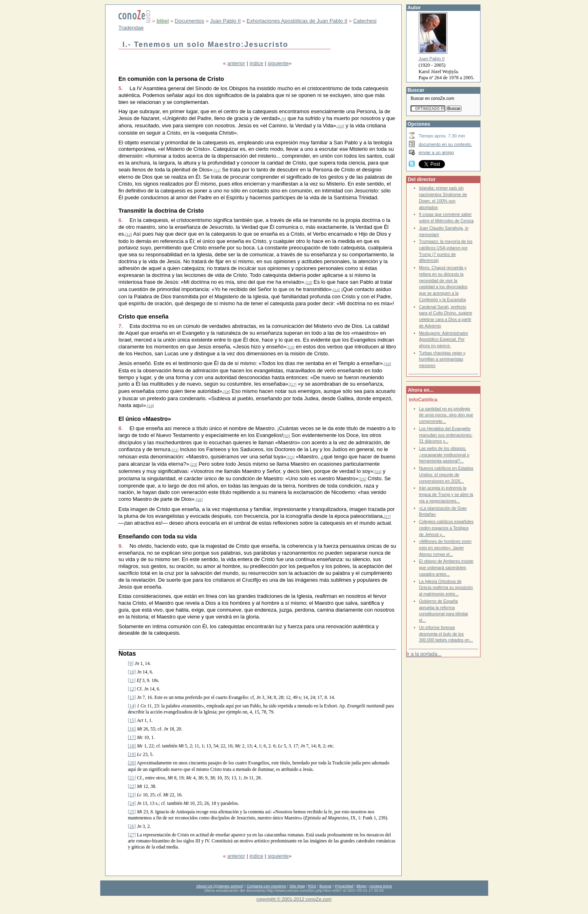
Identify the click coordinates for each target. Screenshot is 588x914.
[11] (217, 170)
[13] (309, 282)
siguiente (278, 63)
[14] (336, 290)
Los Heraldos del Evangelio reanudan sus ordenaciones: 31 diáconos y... (446, 435)
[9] (284, 119)
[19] (151, 406)
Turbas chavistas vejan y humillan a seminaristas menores (442, 359)
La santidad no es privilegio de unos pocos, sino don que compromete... (446, 415)
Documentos (189, 21)
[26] (199, 499)
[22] (291, 457)
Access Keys (381, 886)
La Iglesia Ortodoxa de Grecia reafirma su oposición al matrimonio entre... (446, 588)
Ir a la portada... (424, 654)
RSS (312, 886)
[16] (388, 364)
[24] (378, 472)
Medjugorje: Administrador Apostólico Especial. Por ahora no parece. (444, 340)
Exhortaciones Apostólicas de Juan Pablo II (297, 21)
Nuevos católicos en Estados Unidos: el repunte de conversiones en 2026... (446, 475)
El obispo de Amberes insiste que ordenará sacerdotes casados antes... (446, 568)
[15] (291, 347)
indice (256, 63)
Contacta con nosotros (266, 886)
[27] (388, 516)
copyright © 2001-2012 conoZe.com (294, 899)
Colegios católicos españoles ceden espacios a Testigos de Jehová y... (446, 528)
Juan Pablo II (226, 21)
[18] (227, 392)
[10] (341, 126)
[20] (287, 436)
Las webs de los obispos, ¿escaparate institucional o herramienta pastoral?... (444, 455)
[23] (194, 464)
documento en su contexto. (445, 144)
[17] (293, 384)
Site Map (297, 886)
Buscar (325, 886)
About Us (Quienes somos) (220, 886)
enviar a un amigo (436, 152)
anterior (236, 63)
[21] (175, 450)
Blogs (361, 886)
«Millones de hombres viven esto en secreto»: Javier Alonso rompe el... (445, 548)
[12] (129, 234)
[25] (363, 479)
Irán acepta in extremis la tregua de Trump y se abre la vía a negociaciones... (446, 494)
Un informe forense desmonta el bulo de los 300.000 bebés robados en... (446, 634)
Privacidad (344, 886)
